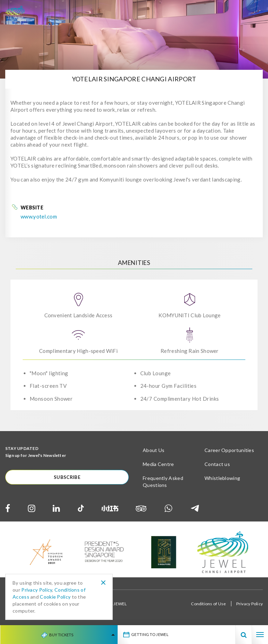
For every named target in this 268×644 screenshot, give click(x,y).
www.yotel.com (39, 216)
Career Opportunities (229, 450)
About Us (154, 450)
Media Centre (158, 464)
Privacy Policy (250, 604)
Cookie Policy (55, 597)
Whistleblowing (222, 478)
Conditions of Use (208, 604)
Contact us (217, 464)
